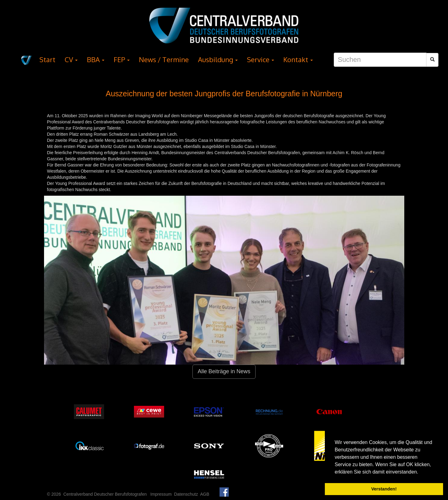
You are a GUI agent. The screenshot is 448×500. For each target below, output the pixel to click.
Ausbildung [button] (218, 59)
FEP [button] (122, 59)
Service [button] (260, 59)
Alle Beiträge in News (224, 371)
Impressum (161, 494)
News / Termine (164, 59)
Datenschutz (186, 494)
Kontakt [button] (298, 59)
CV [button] (71, 59)
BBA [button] (96, 59)
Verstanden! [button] (384, 489)
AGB (205, 494)
